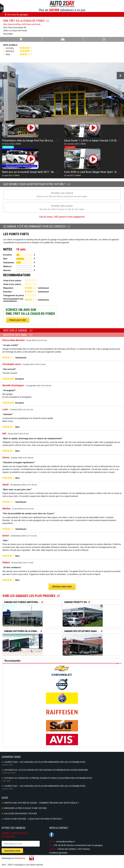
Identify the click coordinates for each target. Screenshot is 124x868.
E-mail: (52, 842)
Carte (21, 39)
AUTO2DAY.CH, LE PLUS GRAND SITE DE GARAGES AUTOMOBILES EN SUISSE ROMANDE (46, 770)
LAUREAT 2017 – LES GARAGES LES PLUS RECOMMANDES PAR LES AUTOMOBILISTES (45, 786)
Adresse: (53, 849)
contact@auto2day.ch (65, 842)
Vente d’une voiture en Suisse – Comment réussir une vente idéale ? (41, 803)
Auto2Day (62, 4)
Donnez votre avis (62, 586)
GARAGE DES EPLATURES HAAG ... (82, 631)
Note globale (10, 45)
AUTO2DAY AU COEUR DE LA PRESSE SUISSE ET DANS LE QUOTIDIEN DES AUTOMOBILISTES (48, 778)
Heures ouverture (104, 39)
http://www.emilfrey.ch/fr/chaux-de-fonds (22, 24)
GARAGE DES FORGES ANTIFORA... (22, 602)
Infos (63, 39)
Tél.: (51, 845)
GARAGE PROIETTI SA (75, 602)
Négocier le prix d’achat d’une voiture (25, 808)
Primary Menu (2, 8)
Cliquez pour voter (18, 320)
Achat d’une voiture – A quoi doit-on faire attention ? (33, 819)
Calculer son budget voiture (20, 814)
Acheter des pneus (62, 208)
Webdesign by (13, 858)
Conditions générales (58, 853)
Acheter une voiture (62, 195)
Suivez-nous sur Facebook (52, 835)
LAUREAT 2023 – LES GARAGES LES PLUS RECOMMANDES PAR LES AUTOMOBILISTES (45, 762)
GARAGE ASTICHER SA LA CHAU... (21, 631)
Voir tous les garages (18, 15)
